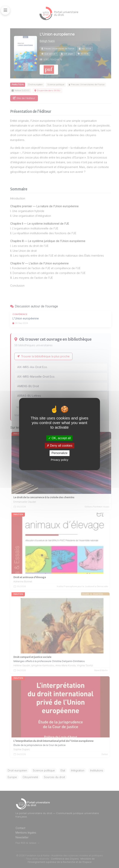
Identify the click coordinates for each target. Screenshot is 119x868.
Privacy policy (60, 460)
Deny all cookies (60, 446)
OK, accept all (59, 438)
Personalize (60, 453)
